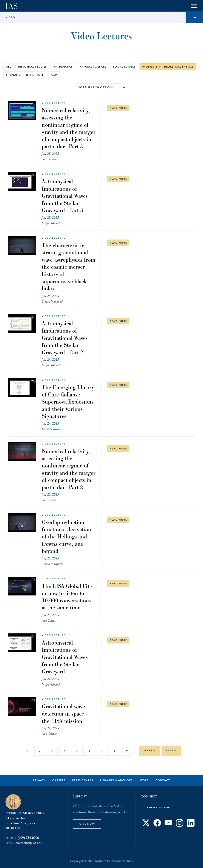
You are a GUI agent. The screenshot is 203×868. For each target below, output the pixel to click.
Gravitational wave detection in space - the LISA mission (64, 714)
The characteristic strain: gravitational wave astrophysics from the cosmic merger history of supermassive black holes (68, 267)
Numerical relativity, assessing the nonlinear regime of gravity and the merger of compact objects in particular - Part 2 (69, 469)
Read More (118, 108)
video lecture (54, 103)
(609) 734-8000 (28, 838)
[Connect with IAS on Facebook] (157, 825)
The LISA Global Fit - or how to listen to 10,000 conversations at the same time (67, 597)
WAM (54, 75)
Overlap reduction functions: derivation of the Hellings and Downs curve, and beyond (66, 536)
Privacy (39, 780)
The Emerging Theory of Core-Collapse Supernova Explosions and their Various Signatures (68, 402)
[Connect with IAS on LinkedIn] (191, 825)
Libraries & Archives (116, 780)
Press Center (83, 780)
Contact (163, 780)
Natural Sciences (93, 67)
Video (10, 17)
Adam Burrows (51, 429)
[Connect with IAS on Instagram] (180, 825)
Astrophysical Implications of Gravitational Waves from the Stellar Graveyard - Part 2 (65, 338)
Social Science (124, 67)
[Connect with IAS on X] (146, 825)
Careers (59, 780)
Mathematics (63, 67)
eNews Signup (158, 808)
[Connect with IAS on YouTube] (168, 825)
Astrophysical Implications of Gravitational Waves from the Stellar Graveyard (65, 657)
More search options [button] (96, 87)
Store (144, 780)
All (9, 67)
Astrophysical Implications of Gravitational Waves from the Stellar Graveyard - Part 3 (65, 196)
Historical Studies (32, 67)
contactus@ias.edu (29, 843)
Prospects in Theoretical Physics (168, 67)
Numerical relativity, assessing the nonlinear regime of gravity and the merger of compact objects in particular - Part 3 (69, 128)
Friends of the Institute (25, 75)
